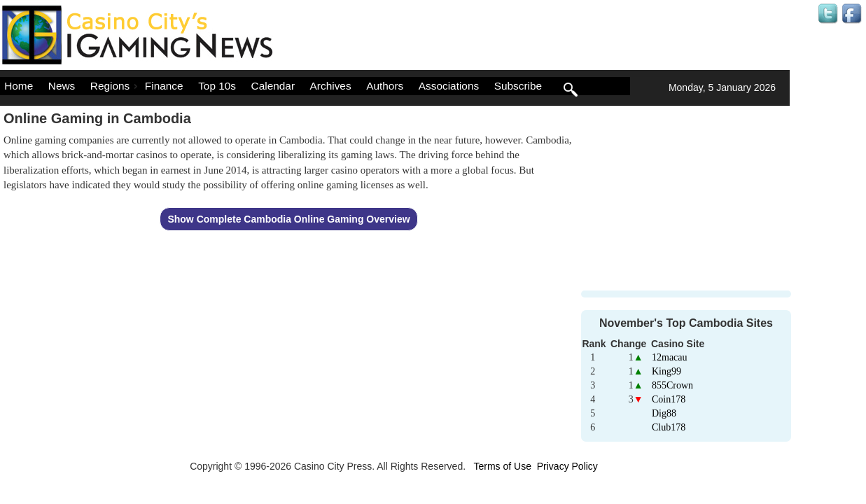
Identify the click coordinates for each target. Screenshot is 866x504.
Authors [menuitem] (385, 86)
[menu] (315, 86)
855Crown (672, 385)
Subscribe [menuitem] (518, 86)
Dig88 (664, 413)
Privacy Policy (567, 466)
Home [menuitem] (19, 86)
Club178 (669, 427)
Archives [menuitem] (331, 86)
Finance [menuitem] (164, 86)
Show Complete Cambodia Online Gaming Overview (288, 219)
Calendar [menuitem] (273, 86)
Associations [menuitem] (449, 86)
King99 (666, 371)
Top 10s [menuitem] (217, 86)
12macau (670, 357)
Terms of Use (502, 466)
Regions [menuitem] (116, 86)
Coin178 (669, 399)
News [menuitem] (62, 86)
